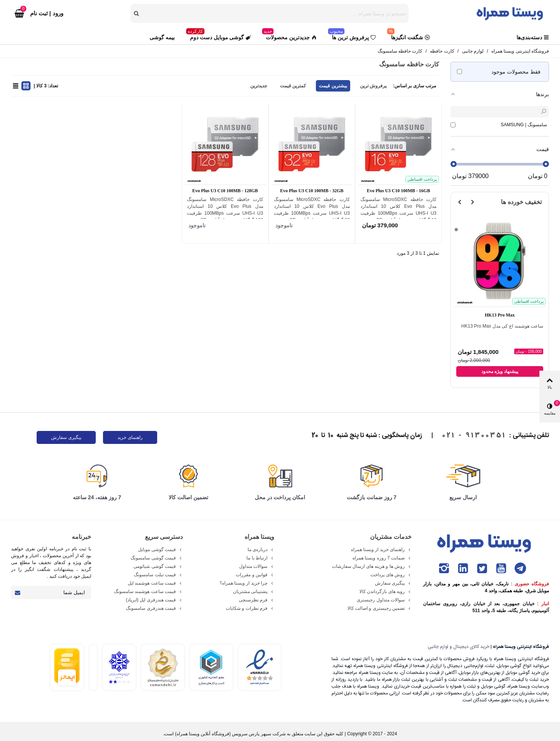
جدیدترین (259, 86)
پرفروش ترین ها (352, 35)
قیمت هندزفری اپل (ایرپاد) (154, 600)
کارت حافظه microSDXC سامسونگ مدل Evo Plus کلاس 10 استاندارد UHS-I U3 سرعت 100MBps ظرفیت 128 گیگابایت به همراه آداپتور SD (225, 210)
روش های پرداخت (391, 575)
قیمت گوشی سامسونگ (157, 558)
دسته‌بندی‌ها (533, 37)
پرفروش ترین (373, 86)
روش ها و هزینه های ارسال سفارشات (372, 566)
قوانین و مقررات (255, 575)
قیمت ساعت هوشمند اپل (155, 583)
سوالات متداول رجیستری (384, 600)
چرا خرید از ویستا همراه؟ (247, 583)
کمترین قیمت (293, 86)
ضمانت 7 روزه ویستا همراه (382, 558)
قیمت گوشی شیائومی (158, 566)
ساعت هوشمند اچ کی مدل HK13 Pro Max (502, 326)
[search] (137, 13)
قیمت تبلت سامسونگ (158, 575)
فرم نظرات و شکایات (250, 608)
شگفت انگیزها (409, 35)
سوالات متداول (257, 566)
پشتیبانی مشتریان (254, 592)
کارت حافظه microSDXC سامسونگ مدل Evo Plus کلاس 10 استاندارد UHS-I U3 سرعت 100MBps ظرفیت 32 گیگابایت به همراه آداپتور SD (312, 210)
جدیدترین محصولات (289, 35)
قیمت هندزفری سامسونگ (154, 608)
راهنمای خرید (130, 437)
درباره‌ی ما (261, 550)
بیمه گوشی (162, 37)
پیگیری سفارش (66, 437)
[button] (473, 202)
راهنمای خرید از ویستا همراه (381, 550)
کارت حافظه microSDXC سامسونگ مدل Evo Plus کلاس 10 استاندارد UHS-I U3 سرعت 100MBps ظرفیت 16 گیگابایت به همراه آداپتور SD (398, 210)
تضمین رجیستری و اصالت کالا (380, 608)
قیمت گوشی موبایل (160, 550)
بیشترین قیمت (333, 86)
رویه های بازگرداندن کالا (385, 592)
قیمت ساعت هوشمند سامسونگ (148, 592)
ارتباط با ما (260, 558)
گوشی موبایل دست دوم (219, 35)
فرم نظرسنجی (257, 600)
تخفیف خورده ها (521, 202)
